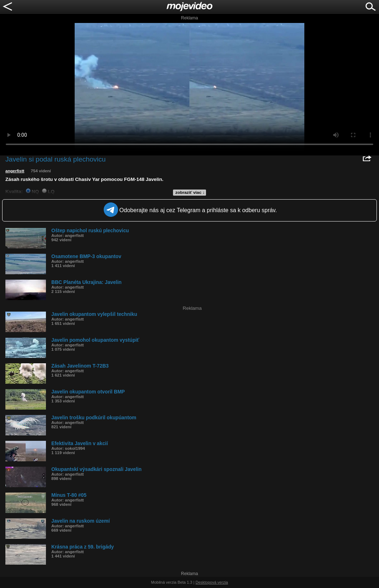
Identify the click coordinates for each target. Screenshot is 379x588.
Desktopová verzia (212, 582)
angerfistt (15, 171)
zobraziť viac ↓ (190, 192)
